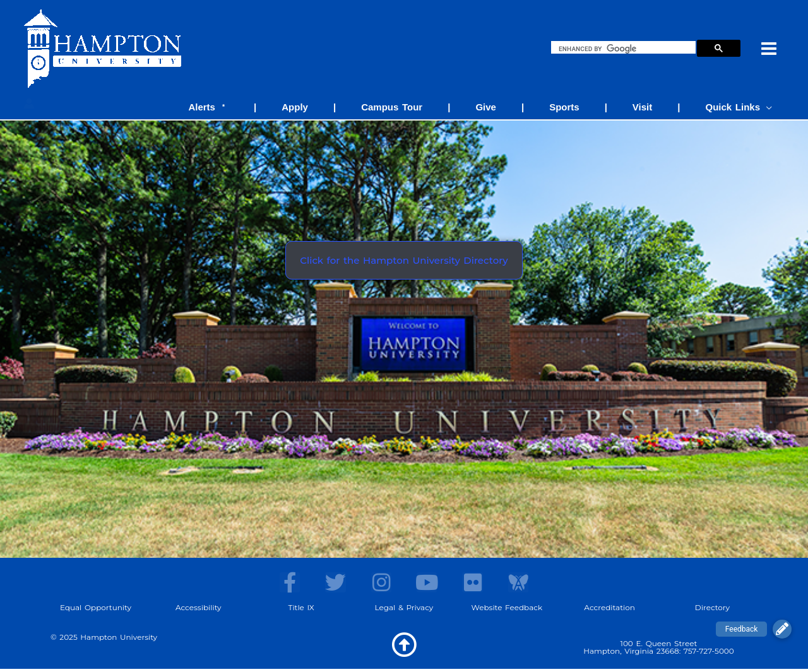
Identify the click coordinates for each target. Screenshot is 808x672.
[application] (769, 107)
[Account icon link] (29, 103)
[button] (782, 629)
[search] (626, 49)
